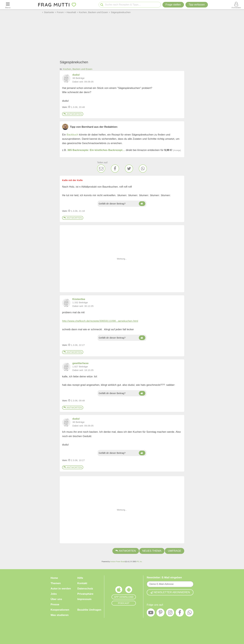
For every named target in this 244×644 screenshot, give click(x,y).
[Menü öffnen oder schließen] (8, 5)
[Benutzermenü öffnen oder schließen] (236, 5)
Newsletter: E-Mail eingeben (164, 577)
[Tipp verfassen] (197, 5)
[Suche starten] (102, 5)
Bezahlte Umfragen (89, 610)
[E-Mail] (101, 169)
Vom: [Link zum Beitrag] (65, 107)
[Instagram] (170, 613)
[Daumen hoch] (142, 204)
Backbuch (72, 135)
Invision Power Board (118, 562)
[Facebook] (115, 169)
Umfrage (175, 551)
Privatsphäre (85, 594)
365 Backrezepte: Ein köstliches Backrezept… (96, 150)
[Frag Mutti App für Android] (129, 590)
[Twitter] (129, 169)
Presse (55, 604)
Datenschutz (85, 589)
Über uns (56, 599)
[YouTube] (151, 613)
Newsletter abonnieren (170, 592)
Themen (56, 583)
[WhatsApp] (143, 169)
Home (54, 578)
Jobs (54, 594)
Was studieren (60, 615)
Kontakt (82, 583)
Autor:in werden (61, 589)
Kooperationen (60, 610)
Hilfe (80, 578)
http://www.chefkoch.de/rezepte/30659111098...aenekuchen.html (100, 321)
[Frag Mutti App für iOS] (119, 590)
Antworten (73, 114)
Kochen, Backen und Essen (78, 69)
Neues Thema (152, 551)
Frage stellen (173, 5)
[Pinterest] (160, 613)
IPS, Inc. (139, 562)
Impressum (84, 599)
